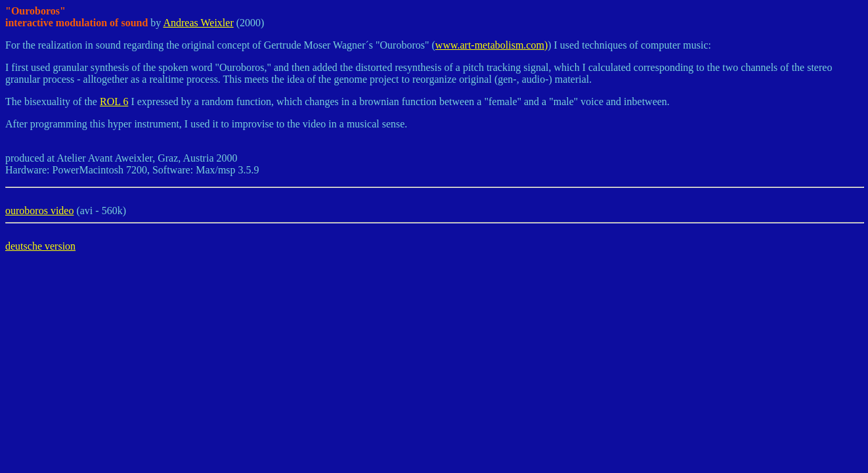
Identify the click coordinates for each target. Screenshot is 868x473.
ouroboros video (39, 211)
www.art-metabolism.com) (491, 45)
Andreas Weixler (198, 23)
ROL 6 (114, 101)
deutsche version (40, 246)
